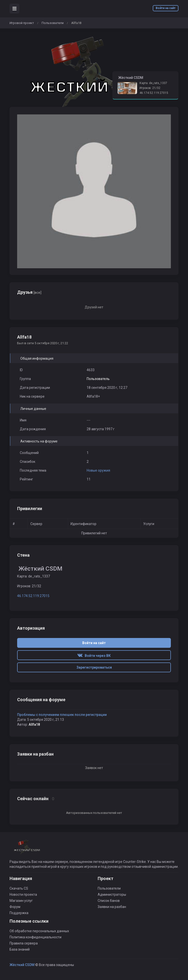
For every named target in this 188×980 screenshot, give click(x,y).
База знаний (20, 949)
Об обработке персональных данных (39, 931)
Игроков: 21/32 (150, 88)
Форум (15, 907)
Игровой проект (22, 23)
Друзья (29, 292)
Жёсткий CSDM (22, 965)
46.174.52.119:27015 (154, 93)
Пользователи (53, 23)
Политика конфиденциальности (35, 937)
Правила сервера (24, 943)
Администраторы (112, 894)
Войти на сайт (166, 8)
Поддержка (19, 913)
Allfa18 (34, 724)
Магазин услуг (21, 901)
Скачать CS (19, 888)
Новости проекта (23, 894)
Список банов (109, 901)
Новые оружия (98, 470)
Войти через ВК (94, 656)
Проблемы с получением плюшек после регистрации (62, 715)
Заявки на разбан (112, 907)
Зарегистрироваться (94, 667)
